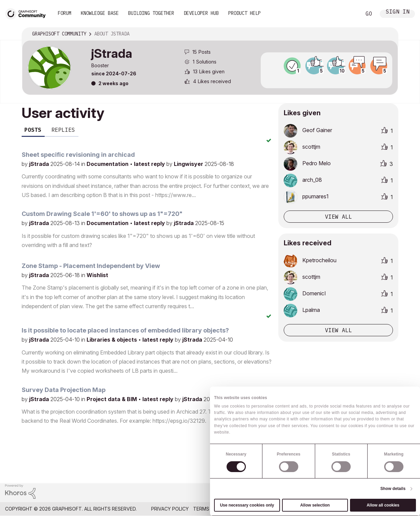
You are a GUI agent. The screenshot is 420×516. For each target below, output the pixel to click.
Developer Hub (201, 13)
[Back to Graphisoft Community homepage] (28, 13)
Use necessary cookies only (247, 505)
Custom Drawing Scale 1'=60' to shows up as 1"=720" (102, 214)
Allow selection (315, 505)
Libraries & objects (112, 340)
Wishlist (97, 275)
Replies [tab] (63, 130)
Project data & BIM (112, 399)
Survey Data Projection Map (64, 390)
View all (339, 217)
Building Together (151, 13)
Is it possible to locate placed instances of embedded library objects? (125, 330)
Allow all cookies (383, 505)
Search (349, 14)
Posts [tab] (33, 130)
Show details (393, 489)
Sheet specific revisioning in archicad (78, 155)
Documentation (108, 164)
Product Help (244, 13)
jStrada (40, 164)
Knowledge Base (100, 13)
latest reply (150, 164)
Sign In (398, 12)
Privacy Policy (170, 509)
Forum (65, 13)
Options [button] (389, 34)
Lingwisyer (189, 164)
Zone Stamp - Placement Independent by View (91, 266)
